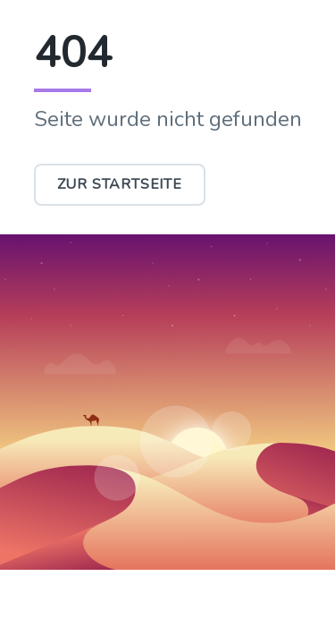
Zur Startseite (120, 184)
